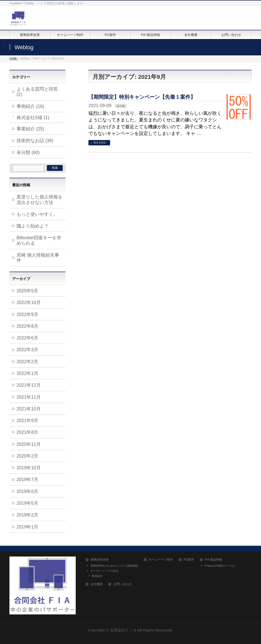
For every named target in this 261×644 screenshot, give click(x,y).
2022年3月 (27, 350)
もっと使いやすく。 (37, 214)
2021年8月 (27, 432)
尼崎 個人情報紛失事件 (38, 258)
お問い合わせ (122, 584)
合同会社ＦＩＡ (123, 630)
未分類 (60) (28, 153)
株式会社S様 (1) (33, 118)
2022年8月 (27, 326)
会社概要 (97, 584)
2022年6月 (27, 338)
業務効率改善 (100, 560)
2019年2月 (27, 515)
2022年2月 (27, 362)
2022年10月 (29, 302)
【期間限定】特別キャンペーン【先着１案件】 (142, 97)
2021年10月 (29, 409)
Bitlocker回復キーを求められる (39, 240)
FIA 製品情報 (213, 560)
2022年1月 (27, 373)
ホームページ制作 (161, 560)
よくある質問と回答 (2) (37, 92)
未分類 (121, 106)
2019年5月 (27, 503)
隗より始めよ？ (33, 226)
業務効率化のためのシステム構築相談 (114, 566)
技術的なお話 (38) (35, 141)
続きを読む (100, 142)
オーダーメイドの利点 (105, 571)
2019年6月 (27, 491)
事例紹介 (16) (30, 106)
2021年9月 (27, 421)
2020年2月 (27, 456)
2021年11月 (29, 397)
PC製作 (189, 560)
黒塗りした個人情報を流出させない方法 (40, 200)
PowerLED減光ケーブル (220, 566)
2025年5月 (27, 291)
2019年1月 (27, 527)
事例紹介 (97, 576)
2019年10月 (29, 468)
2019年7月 (27, 479)
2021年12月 (29, 385)
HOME (13, 59)
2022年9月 (27, 314)
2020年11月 (29, 444)
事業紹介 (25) (30, 129)
